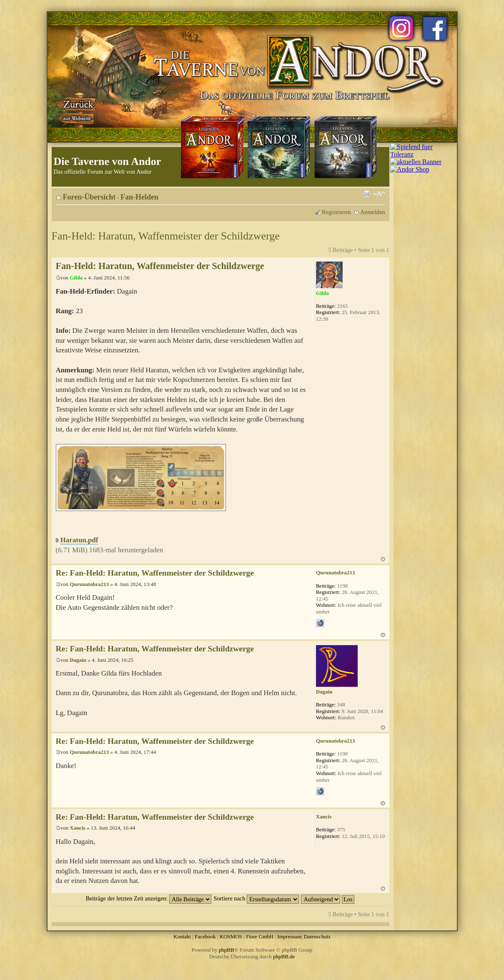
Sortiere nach (256, 898)
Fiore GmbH (260, 936)
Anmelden (373, 212)
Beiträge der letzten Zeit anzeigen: (148, 898)
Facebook (205, 936)
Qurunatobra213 (89, 584)
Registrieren (336, 212)
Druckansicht (366, 194)
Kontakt (182, 936)
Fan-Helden (139, 197)
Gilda (76, 278)
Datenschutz (317, 936)
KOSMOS (231, 936)
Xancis (78, 828)
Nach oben (383, 559)
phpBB (227, 950)
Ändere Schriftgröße (379, 194)
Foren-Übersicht (89, 197)
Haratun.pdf (79, 540)
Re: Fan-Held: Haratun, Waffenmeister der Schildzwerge (155, 573)
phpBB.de (284, 956)
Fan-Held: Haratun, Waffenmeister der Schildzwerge (166, 236)
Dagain (78, 660)
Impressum (289, 936)
